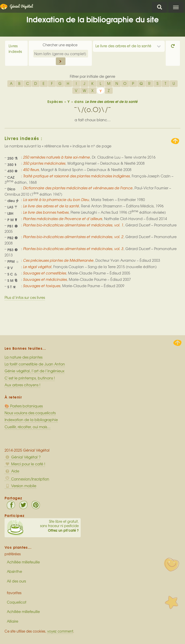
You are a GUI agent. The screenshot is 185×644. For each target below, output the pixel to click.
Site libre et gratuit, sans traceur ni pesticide (43, 526)
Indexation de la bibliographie (31, 420)
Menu (176, 7)
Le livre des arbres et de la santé (123, 46)
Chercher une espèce (61, 45)
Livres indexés (15, 49)
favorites (14, 593)
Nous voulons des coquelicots (30, 413)
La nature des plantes (23, 357)
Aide (12, 471)
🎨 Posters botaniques (24, 406)
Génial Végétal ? (23, 457)
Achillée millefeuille (23, 562)
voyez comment (60, 631)
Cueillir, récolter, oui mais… (28, 427)
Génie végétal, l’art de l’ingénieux (35, 371)
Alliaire (13, 621)
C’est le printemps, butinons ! (30, 378)
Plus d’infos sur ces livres (25, 297)
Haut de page (177, 343)
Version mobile (20, 486)
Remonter (175, 141)
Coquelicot (17, 602)
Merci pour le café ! (25, 464)
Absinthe (14, 571)
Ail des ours (16, 581)
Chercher (159, 7)
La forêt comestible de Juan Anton (35, 364)
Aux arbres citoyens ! (22, 385)
